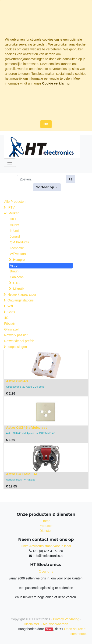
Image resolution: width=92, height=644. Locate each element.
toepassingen (17, 347)
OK (46, 124)
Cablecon (17, 277)
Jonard (15, 236)
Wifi (10, 306)
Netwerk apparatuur (22, 294)
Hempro (19, 260)
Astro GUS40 (17, 381)
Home (46, 521)
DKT (13, 219)
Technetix (17, 248)
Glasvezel (11, 329)
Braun (14, 271)
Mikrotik (19, 289)
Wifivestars (18, 254)
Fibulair (10, 324)
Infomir (15, 231)
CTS (16, 283)
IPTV (11, 207)
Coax (11, 312)
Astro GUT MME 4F (22, 474)
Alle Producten (15, 202)
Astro (14, 265)
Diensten (46, 531)
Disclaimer (32, 624)
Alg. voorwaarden (55, 624)
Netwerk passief (16, 335)
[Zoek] (71, 179)
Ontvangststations (21, 300)
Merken (14, 213)
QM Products (19, 242)
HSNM (15, 225)
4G (6, 318)
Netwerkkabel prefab (19, 341)
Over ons (46, 572)
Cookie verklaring (56, 83)
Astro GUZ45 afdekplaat (27, 428)
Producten (46, 526)
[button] (47, 187)
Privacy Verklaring (66, 619)
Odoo (49, 629)
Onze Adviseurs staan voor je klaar (46, 546)
